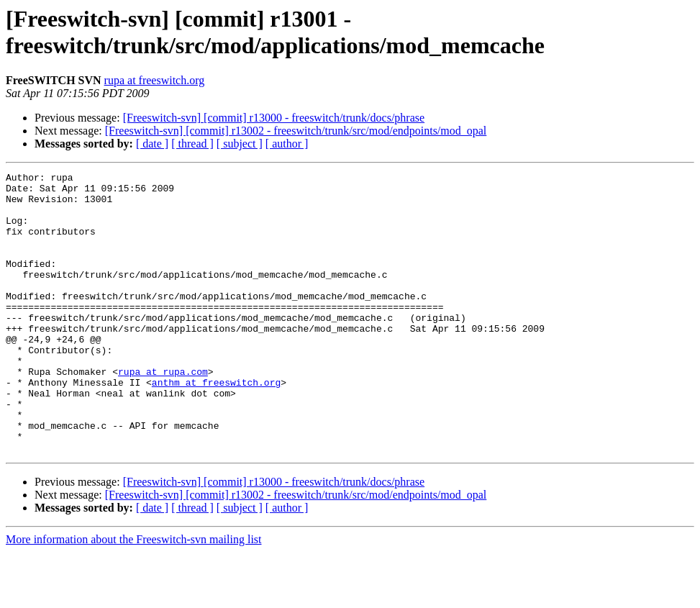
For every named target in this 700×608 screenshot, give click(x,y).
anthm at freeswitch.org (216, 425)
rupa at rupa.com (163, 412)
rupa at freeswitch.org (155, 80)
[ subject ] (240, 144)
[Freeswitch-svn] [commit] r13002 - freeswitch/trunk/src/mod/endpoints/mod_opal (296, 131)
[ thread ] (192, 144)
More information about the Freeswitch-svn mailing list (134, 595)
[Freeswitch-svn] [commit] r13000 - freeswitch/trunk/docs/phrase (274, 118)
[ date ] (152, 144)
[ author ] (287, 144)
